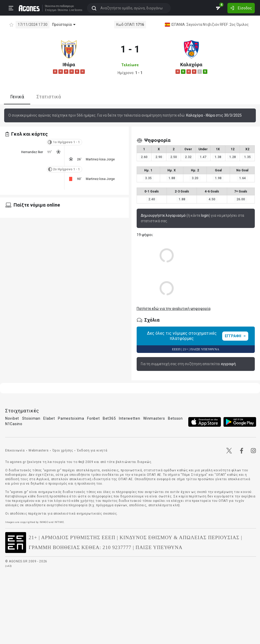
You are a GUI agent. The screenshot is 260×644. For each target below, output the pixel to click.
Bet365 (109, 418)
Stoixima (50, 6)
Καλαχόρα (191, 65)
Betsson (175, 418)
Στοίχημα (51, 10)
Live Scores (76, 10)
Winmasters (154, 418)
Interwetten (130, 418)
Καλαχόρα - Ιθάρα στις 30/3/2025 (214, 115)
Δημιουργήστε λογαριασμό (163, 215)
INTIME (59, 522)
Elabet (49, 418)
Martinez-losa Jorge (100, 159)
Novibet (12, 418)
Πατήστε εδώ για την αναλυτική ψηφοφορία (174, 309)
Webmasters (38, 450)
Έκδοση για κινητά (92, 450)
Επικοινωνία (15, 450)
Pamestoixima (71, 418)
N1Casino (14, 424)
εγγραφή (228, 364)
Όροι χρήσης (63, 450)
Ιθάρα (69, 65)
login (205, 215)
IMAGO (44, 522)
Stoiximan (31, 418)
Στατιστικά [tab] (49, 97)
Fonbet (93, 418)
